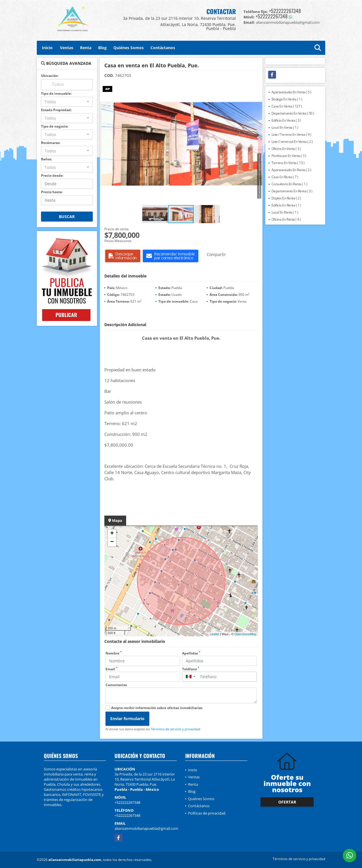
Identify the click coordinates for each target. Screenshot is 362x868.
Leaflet (215, 634)
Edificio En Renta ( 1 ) (286, 205)
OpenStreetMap (245, 634)
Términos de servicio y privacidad (175, 729)
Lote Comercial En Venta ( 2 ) (292, 142)
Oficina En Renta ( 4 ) (286, 219)
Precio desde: (52, 175)
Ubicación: (50, 76)
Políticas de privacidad (207, 813)
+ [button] (112, 534)
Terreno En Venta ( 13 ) (288, 163)
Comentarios (116, 685)
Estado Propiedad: (56, 110)
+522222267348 (285, 11)
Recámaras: (51, 143)
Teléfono (191, 669)
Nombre (114, 653)
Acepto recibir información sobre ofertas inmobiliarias (157, 708)
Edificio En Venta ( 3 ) (286, 120)
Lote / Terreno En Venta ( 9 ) (291, 134)
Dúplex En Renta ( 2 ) (286, 198)
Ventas (67, 48)
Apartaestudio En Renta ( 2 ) (291, 170)
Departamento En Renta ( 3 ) (292, 191)
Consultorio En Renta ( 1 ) (289, 184)
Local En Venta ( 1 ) (285, 127)
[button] (257, 88)
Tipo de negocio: (55, 126)
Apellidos (191, 653)
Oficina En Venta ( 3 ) (286, 149)
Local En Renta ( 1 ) (285, 212)
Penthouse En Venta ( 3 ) (289, 156)
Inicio (47, 48)
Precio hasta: (52, 192)
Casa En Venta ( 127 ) (287, 106)
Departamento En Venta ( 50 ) (293, 113)
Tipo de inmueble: (56, 93)
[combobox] (67, 102)
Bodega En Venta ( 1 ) (287, 99)
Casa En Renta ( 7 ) (285, 177)
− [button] (112, 542)
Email (111, 669)
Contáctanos (163, 48)
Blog (102, 48)
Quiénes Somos (129, 48)
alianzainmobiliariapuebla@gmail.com (146, 828)
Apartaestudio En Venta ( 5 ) (291, 92)
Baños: (47, 159)
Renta (86, 48)
